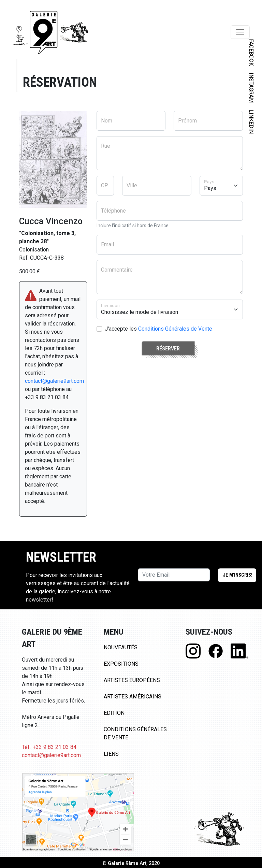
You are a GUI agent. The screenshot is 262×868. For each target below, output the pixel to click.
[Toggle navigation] (240, 32)
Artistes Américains (133, 697)
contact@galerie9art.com (54, 381)
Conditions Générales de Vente (175, 329)
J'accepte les (158, 329)
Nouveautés (121, 647)
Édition (114, 713)
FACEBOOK (251, 52)
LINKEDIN (251, 122)
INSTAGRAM (251, 88)
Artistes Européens (132, 680)
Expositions (121, 664)
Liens (111, 754)
